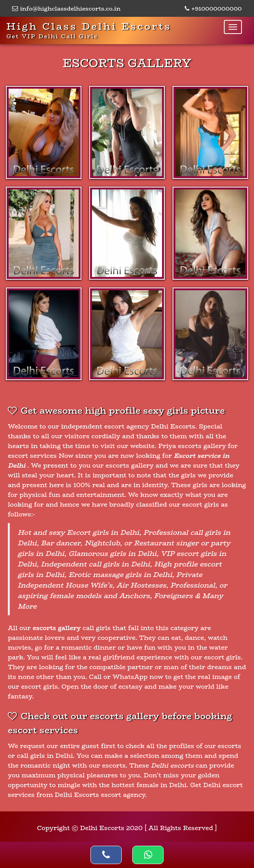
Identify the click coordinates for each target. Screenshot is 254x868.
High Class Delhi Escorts (89, 30)
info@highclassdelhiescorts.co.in (66, 8)
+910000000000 (213, 8)
